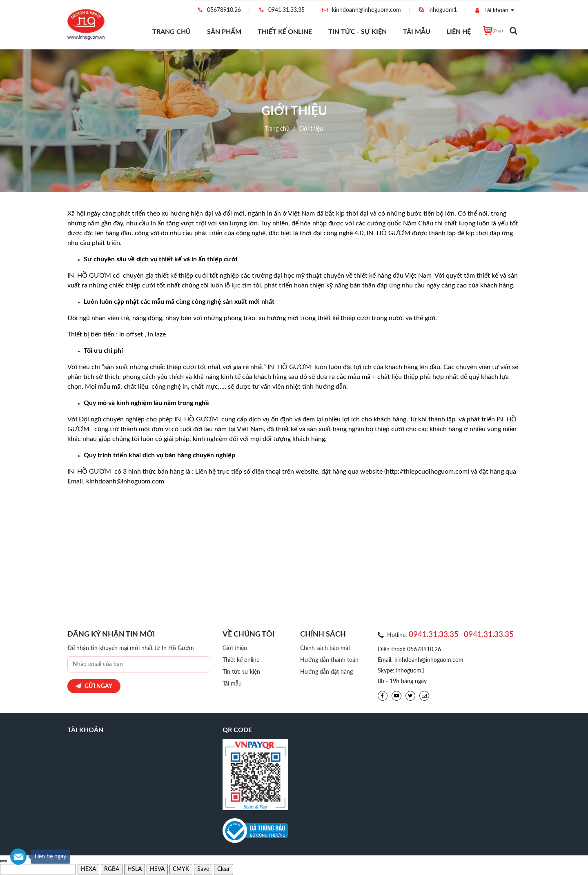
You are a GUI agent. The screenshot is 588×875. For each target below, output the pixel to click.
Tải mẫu (417, 32)
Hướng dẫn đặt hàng (326, 672)
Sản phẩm (224, 32)
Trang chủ (171, 32)
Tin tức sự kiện (241, 672)
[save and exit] (203, 869)
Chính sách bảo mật (325, 648)
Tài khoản (491, 10)
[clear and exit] (224, 869)
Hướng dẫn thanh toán (329, 660)
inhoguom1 (437, 10)
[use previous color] (3, 861)
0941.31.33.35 (281, 10)
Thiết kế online (285, 32)
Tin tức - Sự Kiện (357, 32)
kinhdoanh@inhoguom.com (361, 10)
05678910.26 (219, 10)
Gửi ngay (94, 686)
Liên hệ (459, 32)
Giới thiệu (235, 648)
